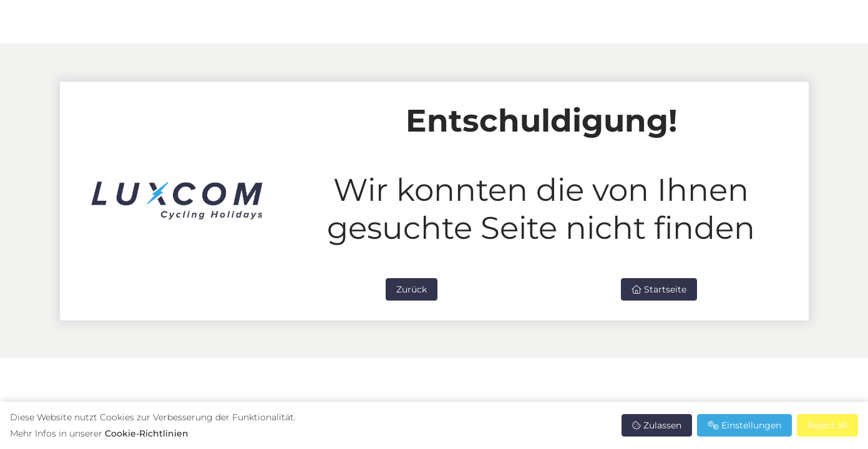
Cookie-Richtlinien (147, 433)
